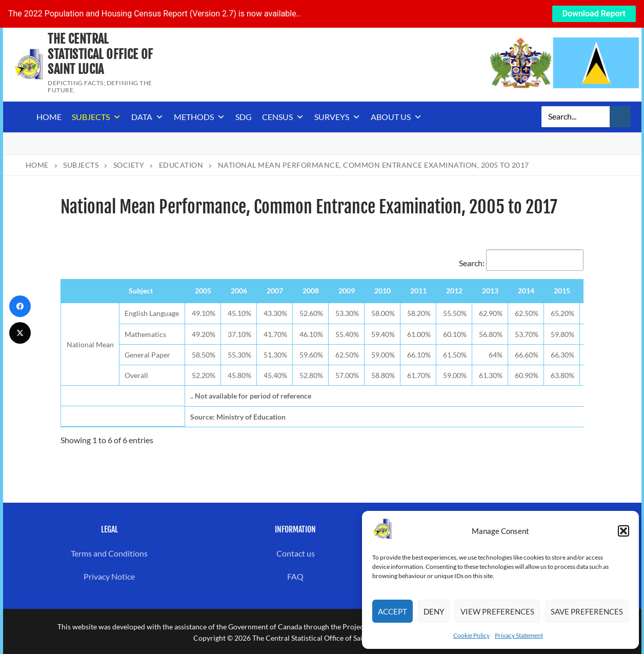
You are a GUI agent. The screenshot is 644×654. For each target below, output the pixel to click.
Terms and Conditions (109, 553)
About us (396, 117)
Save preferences (587, 611)
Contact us (296, 553)
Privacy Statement (519, 635)
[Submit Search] (620, 117)
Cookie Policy (471, 635)
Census (283, 117)
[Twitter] (20, 333)
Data (147, 117)
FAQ (295, 576)
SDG (244, 117)
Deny (434, 611)
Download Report (594, 14)
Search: (521, 263)
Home (49, 117)
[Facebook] (20, 306)
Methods (199, 117)
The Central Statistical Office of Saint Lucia (100, 54)
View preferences (497, 611)
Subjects (96, 117)
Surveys (337, 117)
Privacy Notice (109, 576)
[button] (623, 531)
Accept (393, 611)
